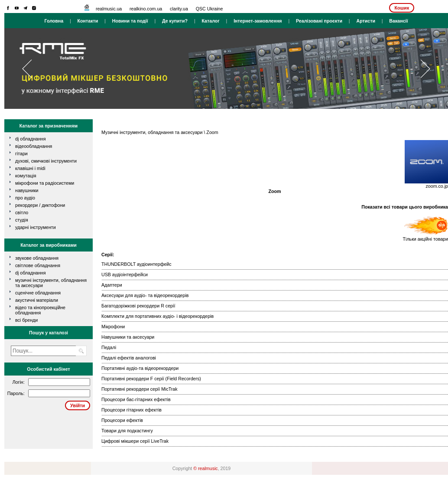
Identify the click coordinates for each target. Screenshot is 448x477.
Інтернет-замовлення (258, 21)
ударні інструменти (36, 227)
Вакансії (398, 21)
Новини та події (130, 21)
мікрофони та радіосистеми (45, 183)
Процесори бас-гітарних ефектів (136, 399)
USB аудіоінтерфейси (125, 274)
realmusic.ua (109, 9)
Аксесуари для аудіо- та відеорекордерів (145, 295)
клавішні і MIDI (30, 168)
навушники (27, 190)
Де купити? (175, 21)
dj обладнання (31, 139)
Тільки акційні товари (425, 237)
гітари (21, 154)
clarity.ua (179, 9)
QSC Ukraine (209, 9)
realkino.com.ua (146, 9)
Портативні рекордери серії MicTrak (140, 389)
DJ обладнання (31, 273)
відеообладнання (34, 146)
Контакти (88, 21)
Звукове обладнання (37, 258)
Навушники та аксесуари (128, 337)
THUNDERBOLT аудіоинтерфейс (136, 264)
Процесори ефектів (122, 420)
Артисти (366, 21)
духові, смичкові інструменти (46, 161)
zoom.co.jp (437, 186)
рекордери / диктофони (40, 205)
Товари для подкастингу (127, 431)
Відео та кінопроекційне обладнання (40, 310)
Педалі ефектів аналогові (129, 358)
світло (22, 212)
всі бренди (26, 320)
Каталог (210, 21)
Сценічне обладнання (38, 293)
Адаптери (112, 285)
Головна (54, 21)
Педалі (109, 347)
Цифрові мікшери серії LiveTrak (135, 441)
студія (22, 220)
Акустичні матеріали (37, 300)
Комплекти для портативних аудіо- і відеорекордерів (157, 316)
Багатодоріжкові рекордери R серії (138, 306)
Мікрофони (113, 327)
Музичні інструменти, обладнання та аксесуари (152, 132)
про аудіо (25, 198)
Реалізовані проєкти (319, 21)
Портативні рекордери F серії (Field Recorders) (151, 379)
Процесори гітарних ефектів (131, 410)
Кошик (402, 8)
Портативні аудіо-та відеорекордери (140, 368)
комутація (26, 176)
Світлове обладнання (38, 265)
